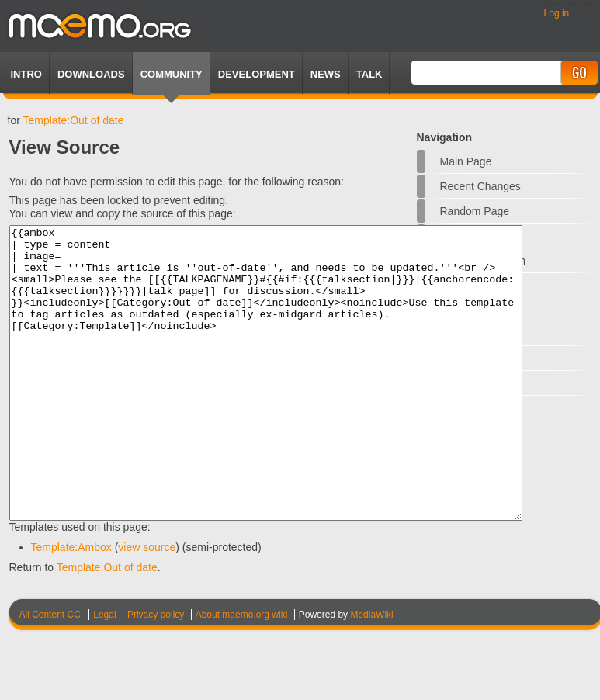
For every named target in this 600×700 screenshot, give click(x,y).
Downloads (91, 74)
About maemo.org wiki (242, 673)
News (326, 74)
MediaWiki (371, 673)
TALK (369, 74)
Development (257, 74)
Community (172, 74)
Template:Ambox (71, 605)
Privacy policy (156, 673)
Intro (26, 74)
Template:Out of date (73, 120)
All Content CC (50, 673)
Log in (557, 13)
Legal (104, 673)
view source (147, 605)
